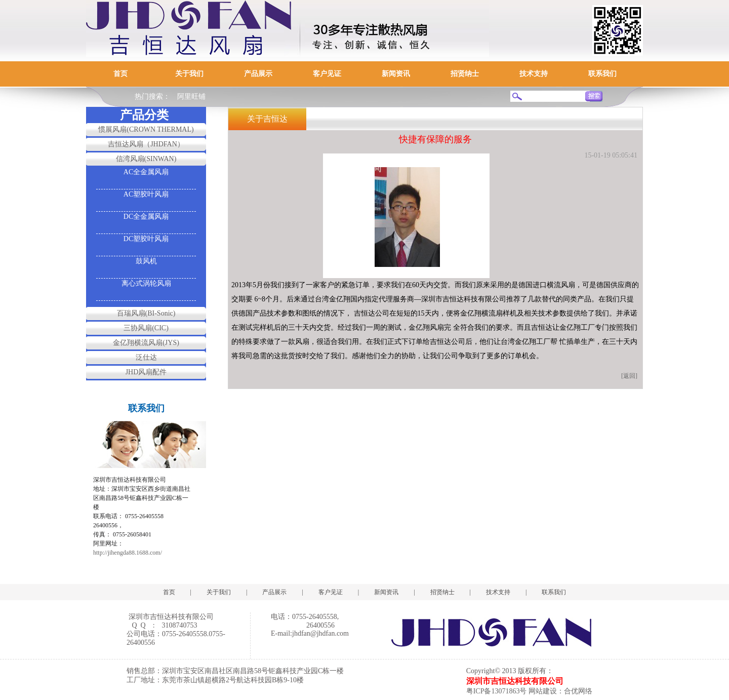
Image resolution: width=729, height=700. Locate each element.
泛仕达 (146, 357)
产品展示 (258, 74)
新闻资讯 (396, 74)
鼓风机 (146, 261)
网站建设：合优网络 (560, 691)
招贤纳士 (465, 74)
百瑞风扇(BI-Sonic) (146, 313)
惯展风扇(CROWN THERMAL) (146, 129)
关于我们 (189, 74)
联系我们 (602, 74)
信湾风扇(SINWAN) (146, 159)
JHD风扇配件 (146, 372)
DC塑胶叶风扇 (146, 239)
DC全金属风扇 (146, 217)
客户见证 (327, 74)
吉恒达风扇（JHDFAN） (146, 144)
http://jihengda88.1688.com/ (128, 553)
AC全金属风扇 (146, 172)
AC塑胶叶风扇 (146, 194)
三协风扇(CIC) (146, 328)
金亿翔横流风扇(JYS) (146, 343)
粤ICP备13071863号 (497, 691)
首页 (120, 74)
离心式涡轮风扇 (146, 283)
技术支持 (534, 74)
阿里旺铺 (191, 96)
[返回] (629, 376)
